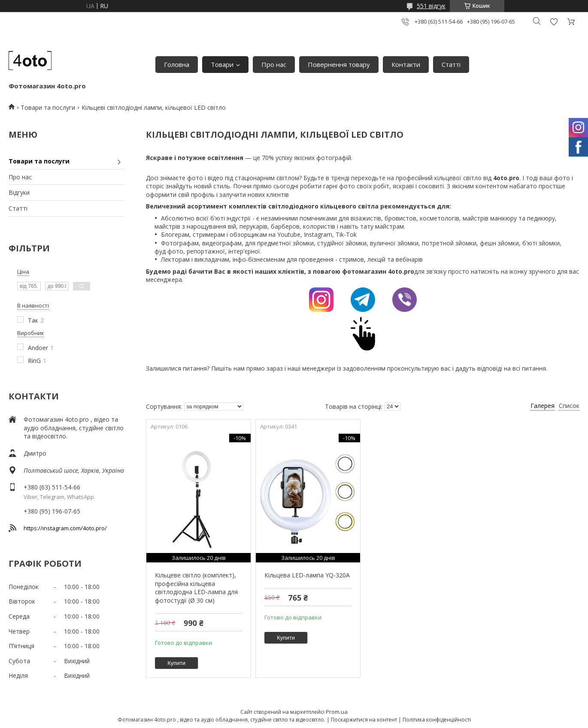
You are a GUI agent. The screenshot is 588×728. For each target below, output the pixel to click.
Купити (176, 663)
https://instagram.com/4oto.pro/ (65, 528)
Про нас (274, 64)
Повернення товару (339, 64)
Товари (222, 64)
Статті (451, 64)
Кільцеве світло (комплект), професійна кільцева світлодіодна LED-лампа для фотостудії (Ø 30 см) (196, 588)
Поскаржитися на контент (364, 720)
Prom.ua (337, 712)
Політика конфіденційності (437, 720)
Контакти (406, 64)
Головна (177, 64)
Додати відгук (554, 22)
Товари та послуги (48, 107)
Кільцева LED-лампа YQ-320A (307, 575)
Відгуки (19, 192)
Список (569, 406)
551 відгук (431, 6)
